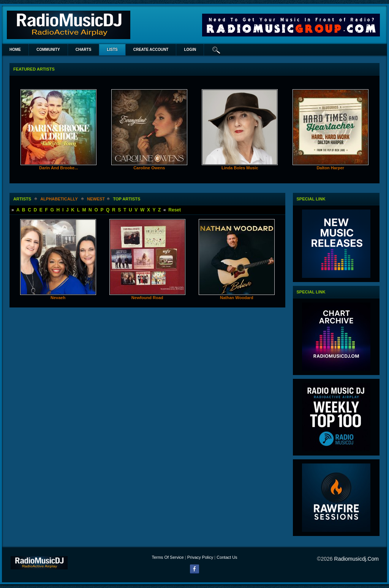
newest (96, 199)
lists (112, 50)
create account (151, 50)
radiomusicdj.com (357, 559)
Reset (175, 210)
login (190, 50)
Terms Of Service (168, 557)
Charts (84, 50)
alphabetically (59, 199)
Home (15, 50)
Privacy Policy (200, 557)
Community (48, 50)
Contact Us (227, 557)
